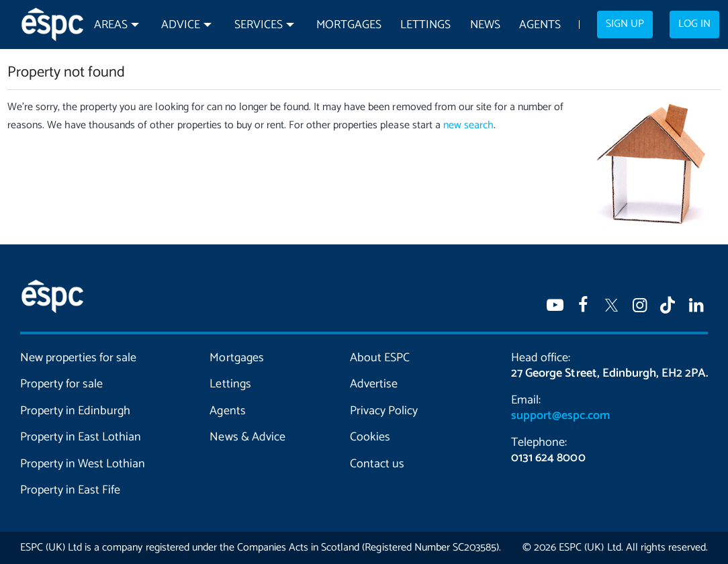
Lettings (425, 25)
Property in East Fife (70, 490)
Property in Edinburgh (75, 411)
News (485, 25)
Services (259, 25)
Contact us (377, 464)
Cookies (370, 437)
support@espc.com (560, 416)
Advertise (374, 384)
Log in (694, 24)
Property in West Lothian (83, 464)
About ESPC (380, 358)
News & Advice (247, 437)
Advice (181, 25)
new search (468, 125)
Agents (540, 25)
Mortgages (349, 25)
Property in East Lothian (81, 437)
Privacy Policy (384, 411)
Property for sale (61, 384)
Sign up (625, 24)
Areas (111, 25)
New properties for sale (78, 358)
